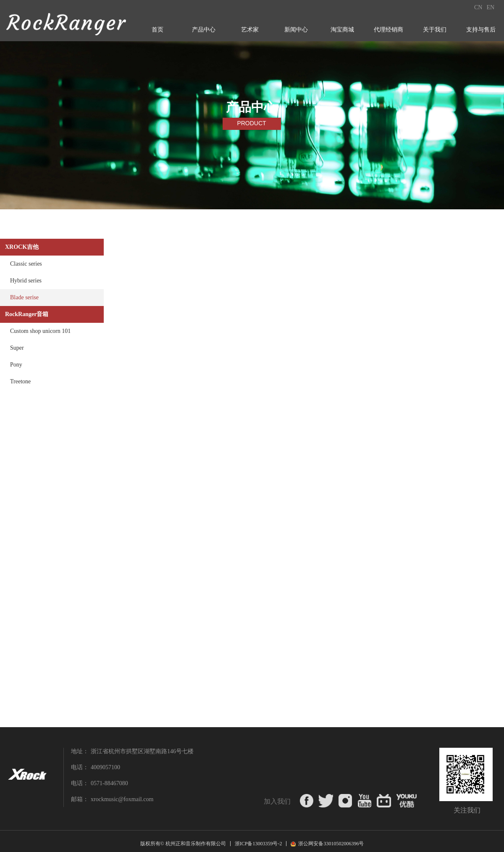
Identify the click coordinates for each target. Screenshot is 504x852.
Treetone (20, 381)
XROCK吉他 (22, 247)
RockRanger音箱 (27, 314)
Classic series (26, 264)
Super (17, 348)
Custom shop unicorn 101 (40, 331)
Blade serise (24, 297)
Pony (16, 365)
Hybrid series (26, 281)
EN (490, 7)
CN (478, 7)
